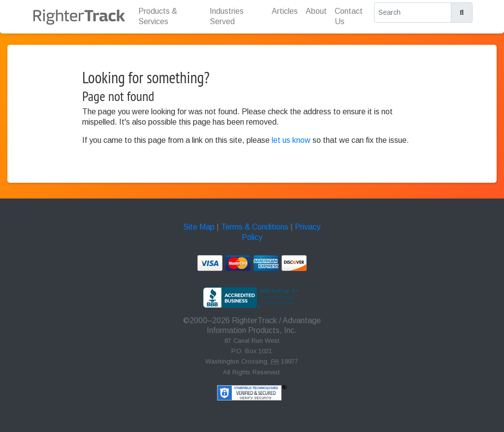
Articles (285, 11)
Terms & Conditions (255, 227)
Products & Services (158, 16)
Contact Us (349, 16)
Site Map (199, 227)
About (316, 11)
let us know (291, 140)
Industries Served (227, 16)
